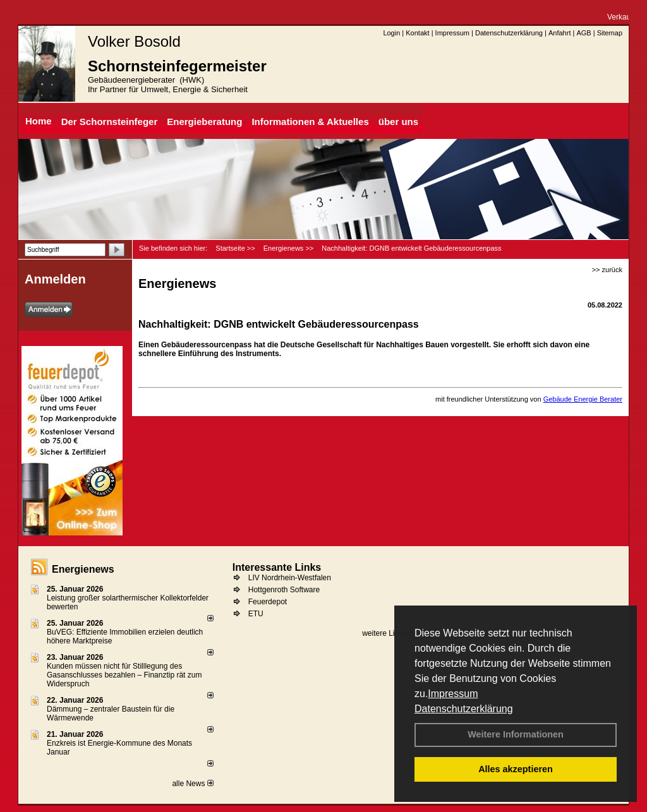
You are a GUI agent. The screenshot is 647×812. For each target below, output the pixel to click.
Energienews (83, 569)
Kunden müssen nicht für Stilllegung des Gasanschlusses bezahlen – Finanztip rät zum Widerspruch (124, 675)
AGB (584, 33)
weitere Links (388, 633)
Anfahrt (559, 33)
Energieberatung (204, 122)
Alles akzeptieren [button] (516, 769)
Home (39, 121)
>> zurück (607, 270)
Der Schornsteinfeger (110, 122)
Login (391, 33)
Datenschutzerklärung (464, 709)
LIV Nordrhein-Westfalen (290, 578)
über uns (398, 122)
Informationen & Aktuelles (310, 122)
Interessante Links (277, 567)
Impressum (453, 694)
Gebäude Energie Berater (583, 399)
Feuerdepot (268, 602)
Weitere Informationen (516, 734)
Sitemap (610, 33)
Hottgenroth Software (284, 590)
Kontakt (417, 33)
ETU (256, 614)
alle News (192, 784)
